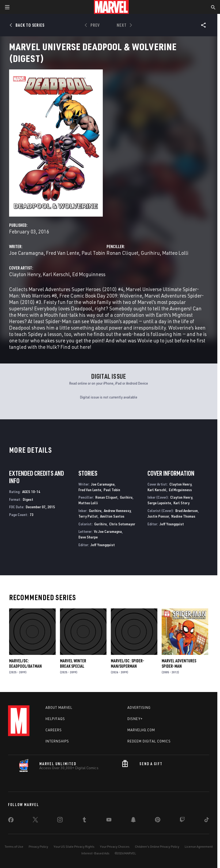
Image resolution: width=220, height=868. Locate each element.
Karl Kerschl (56, 274)
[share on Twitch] (182, 821)
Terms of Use (14, 847)
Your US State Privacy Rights (74, 847)
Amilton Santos (112, 516)
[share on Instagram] (60, 821)
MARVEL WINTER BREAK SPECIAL (73, 663)
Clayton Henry (25, 274)
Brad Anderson (187, 511)
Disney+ (135, 719)
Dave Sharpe (88, 537)
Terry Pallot (88, 516)
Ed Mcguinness (89, 274)
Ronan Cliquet (122, 253)
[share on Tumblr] (84, 821)
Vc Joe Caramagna (108, 531)
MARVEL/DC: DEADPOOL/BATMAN (25, 663)
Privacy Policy (38, 847)
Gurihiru (150, 253)
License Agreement (199, 847)
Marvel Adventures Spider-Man (179, 663)
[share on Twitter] (35, 821)
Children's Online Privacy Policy (157, 847)
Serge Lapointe (159, 503)
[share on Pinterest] (158, 821)
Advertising (139, 707)
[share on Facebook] (11, 821)
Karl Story (181, 503)
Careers (54, 730)
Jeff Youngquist (103, 545)
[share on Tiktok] (207, 821)
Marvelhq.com (141, 730)
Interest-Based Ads (95, 853)
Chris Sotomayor (122, 524)
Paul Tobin (93, 253)
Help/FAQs (55, 719)
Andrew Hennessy (117, 511)
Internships (57, 741)
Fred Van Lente (63, 253)
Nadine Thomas (183, 516)
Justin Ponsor (158, 516)
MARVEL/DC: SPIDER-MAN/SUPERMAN (128, 663)
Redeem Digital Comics (149, 741)
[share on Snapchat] (133, 821)
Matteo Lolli (175, 253)
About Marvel (59, 707)
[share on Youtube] (109, 821)
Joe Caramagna (26, 253)
